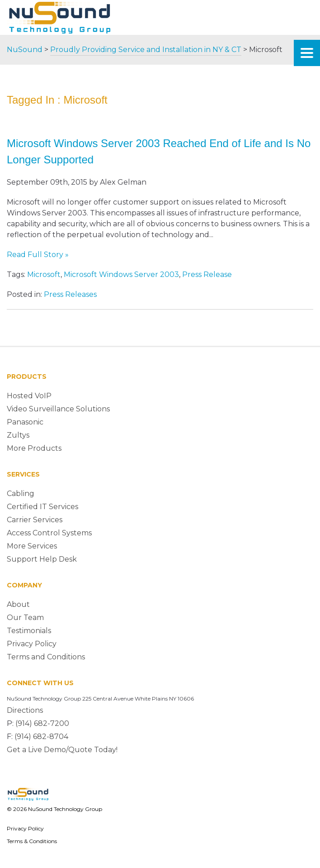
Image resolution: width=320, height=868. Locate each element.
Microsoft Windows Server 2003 (121, 274)
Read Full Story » (38, 255)
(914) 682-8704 (41, 737)
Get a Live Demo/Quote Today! (62, 750)
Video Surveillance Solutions (58, 409)
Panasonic (25, 422)
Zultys (18, 435)
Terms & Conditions (32, 841)
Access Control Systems (49, 533)
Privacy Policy (32, 644)
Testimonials (29, 631)
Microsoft (44, 274)
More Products (34, 448)
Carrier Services (35, 520)
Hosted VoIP (29, 396)
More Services (32, 546)
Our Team (25, 618)
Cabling (21, 494)
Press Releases (70, 294)
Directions (25, 710)
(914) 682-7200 (42, 723)
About (18, 604)
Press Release (207, 274)
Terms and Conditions (46, 657)
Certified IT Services (42, 507)
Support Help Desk (42, 559)
